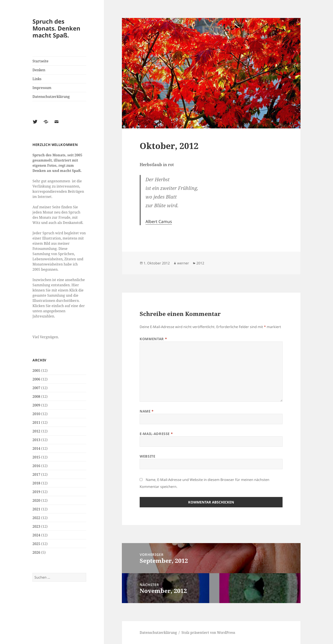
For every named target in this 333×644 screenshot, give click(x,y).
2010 (36, 414)
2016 (36, 466)
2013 (36, 440)
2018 (36, 483)
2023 (36, 526)
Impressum (42, 88)
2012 (36, 431)
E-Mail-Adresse (156, 434)
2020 (36, 500)
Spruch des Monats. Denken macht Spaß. (56, 28)
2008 (36, 396)
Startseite (40, 61)
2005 (36, 371)
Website (147, 456)
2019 (36, 492)
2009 (36, 405)
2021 (36, 509)
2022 (36, 518)
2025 (36, 544)
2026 (36, 552)
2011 (36, 422)
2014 (36, 448)
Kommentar (153, 339)
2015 (36, 457)
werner (183, 263)
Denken (39, 70)
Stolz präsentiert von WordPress (208, 633)
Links (37, 79)
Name (147, 411)
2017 (36, 474)
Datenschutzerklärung (51, 97)
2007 (36, 388)
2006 (36, 379)
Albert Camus (159, 222)
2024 (36, 535)
